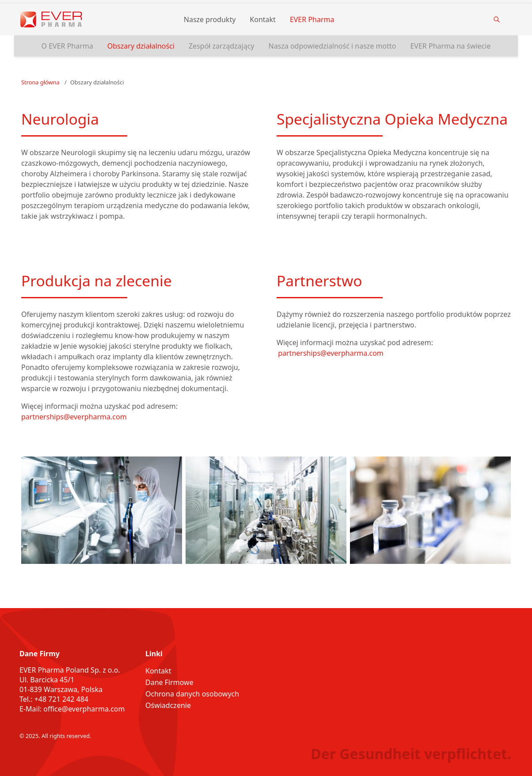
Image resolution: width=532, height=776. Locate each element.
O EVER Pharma (67, 46)
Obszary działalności (141, 46)
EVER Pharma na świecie (450, 46)
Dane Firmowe (169, 682)
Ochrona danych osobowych (192, 694)
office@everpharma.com (84, 709)
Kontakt (263, 19)
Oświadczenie (168, 705)
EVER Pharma (312, 19)
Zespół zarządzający (222, 46)
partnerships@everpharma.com (74, 417)
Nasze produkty (210, 19)
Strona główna (40, 82)
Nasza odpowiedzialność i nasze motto (332, 46)
